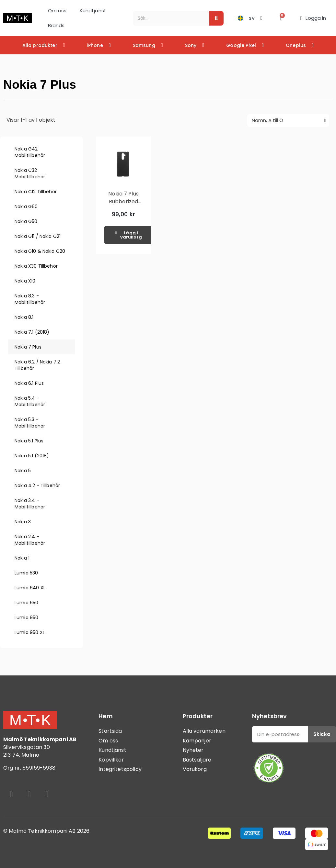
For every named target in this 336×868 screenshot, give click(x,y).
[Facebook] (11, 795)
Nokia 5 (23, 471)
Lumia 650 (26, 603)
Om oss (57, 11)
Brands (56, 25)
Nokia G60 (26, 206)
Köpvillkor (111, 760)
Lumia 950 (26, 618)
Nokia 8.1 (24, 317)
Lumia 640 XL (30, 588)
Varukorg (195, 769)
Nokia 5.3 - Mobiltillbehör (30, 423)
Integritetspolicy (120, 769)
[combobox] (167, 18)
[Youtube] (47, 795)
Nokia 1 (22, 558)
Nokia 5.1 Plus (29, 441)
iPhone (99, 45)
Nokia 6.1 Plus (29, 383)
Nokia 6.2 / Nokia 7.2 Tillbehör (37, 365)
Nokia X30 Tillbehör (36, 266)
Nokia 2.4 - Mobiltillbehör (30, 540)
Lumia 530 (26, 573)
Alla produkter (44, 45)
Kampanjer (197, 741)
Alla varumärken (204, 731)
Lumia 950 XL (30, 632)
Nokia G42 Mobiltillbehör (30, 152)
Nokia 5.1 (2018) (32, 456)
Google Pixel (245, 45)
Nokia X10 (25, 281)
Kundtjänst (93, 11)
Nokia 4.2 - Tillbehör (37, 485)
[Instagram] (29, 795)
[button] (281, 18)
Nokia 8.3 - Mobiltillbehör (30, 299)
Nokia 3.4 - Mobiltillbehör (30, 504)
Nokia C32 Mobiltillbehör (30, 173)
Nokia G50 (26, 221)
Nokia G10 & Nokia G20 (40, 251)
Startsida (110, 731)
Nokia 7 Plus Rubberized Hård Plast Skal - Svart (123, 205)
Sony (195, 45)
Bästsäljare (197, 760)
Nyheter (193, 750)
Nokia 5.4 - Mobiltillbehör (30, 401)
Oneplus (300, 45)
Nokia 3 (23, 522)
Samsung (148, 45)
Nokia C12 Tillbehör (36, 192)
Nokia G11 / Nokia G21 (38, 236)
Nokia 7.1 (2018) (32, 332)
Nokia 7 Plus (28, 347)
